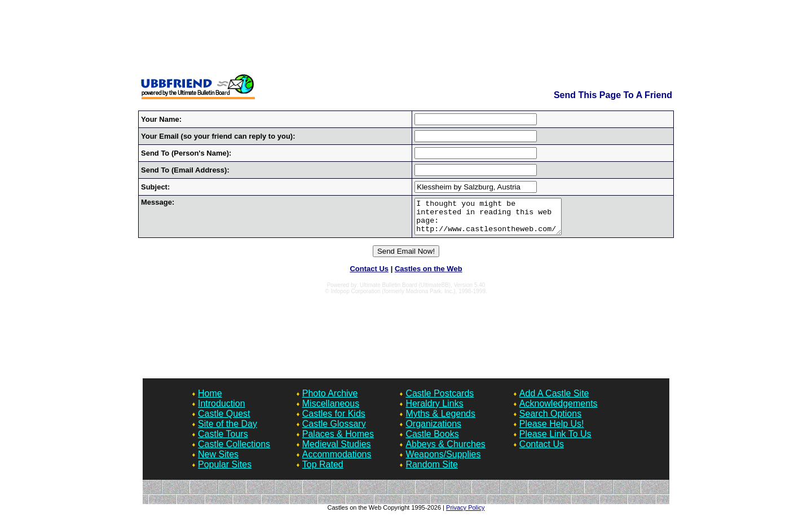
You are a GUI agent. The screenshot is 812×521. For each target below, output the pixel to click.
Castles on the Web (429, 275)
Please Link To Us (555, 441)
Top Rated (323, 471)
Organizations (433, 431)
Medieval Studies (337, 451)
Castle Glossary (334, 431)
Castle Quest (224, 420)
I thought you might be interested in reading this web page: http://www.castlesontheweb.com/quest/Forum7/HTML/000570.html (482, 220)
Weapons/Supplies (443, 461)
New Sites (218, 461)
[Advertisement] (406, 38)
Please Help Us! (552, 431)
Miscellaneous (331, 410)
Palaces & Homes (338, 441)
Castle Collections (234, 451)
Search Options (550, 420)
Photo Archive (330, 400)
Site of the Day (228, 431)
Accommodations (337, 461)
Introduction (222, 410)
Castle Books (432, 441)
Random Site (432, 471)
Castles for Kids (334, 420)
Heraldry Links (434, 410)
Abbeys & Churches (445, 451)
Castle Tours (223, 441)
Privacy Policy (465, 514)
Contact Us (369, 275)
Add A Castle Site (554, 400)
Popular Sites (225, 471)
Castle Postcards (440, 400)
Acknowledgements (559, 410)
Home (210, 400)
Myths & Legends (440, 420)
